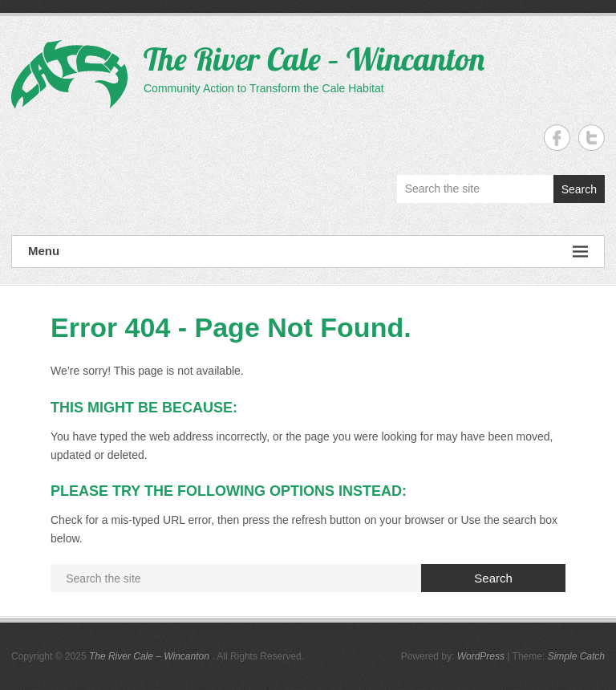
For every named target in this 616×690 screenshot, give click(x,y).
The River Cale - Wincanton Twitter (592, 138)
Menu (308, 252)
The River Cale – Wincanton (314, 59)
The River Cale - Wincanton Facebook (557, 138)
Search (579, 189)
